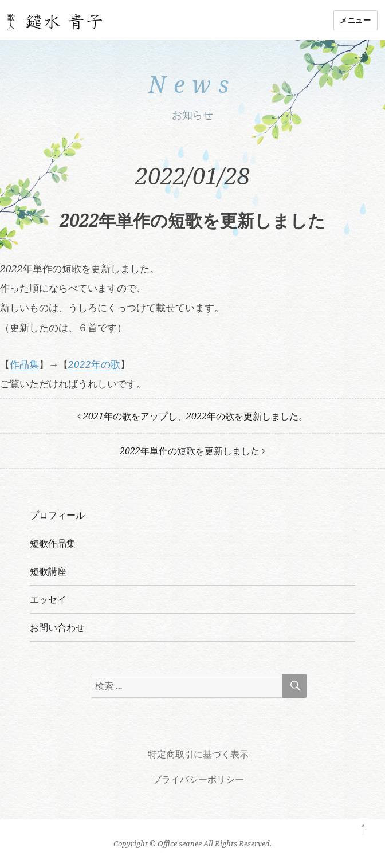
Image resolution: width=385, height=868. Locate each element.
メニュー (355, 20)
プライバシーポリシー (198, 779)
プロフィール (57, 515)
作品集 (24, 364)
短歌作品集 (53, 543)
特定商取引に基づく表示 (198, 754)
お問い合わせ (57, 627)
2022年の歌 (94, 364)
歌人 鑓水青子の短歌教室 (55, 22)
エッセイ (48, 599)
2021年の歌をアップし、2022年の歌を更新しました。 (195, 416)
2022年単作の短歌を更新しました (190, 451)
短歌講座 (48, 571)
